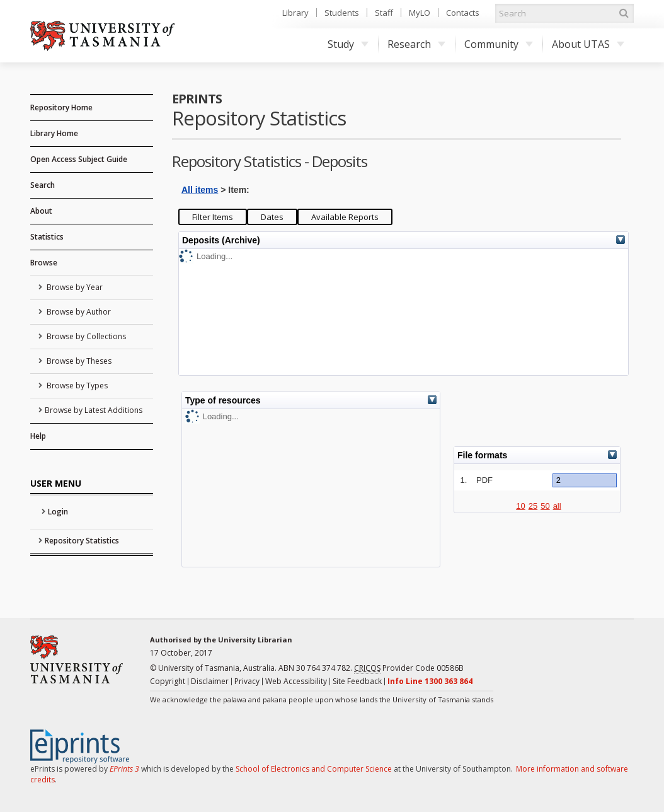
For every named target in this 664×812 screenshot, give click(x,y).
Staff (384, 13)
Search (43, 185)
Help (38, 436)
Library (295, 13)
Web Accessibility (296, 681)
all (557, 506)
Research (416, 44)
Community (499, 44)
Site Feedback (357, 681)
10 (520, 506)
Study (348, 44)
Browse (44, 263)
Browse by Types (76, 386)
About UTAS (588, 44)
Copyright (168, 681)
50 (545, 506)
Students (342, 13)
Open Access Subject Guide (79, 159)
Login (58, 512)
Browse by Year (74, 287)
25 (533, 506)
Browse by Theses (78, 361)
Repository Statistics (82, 541)
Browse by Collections (85, 336)
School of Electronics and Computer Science (314, 769)
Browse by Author (78, 312)
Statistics (47, 237)
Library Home (54, 133)
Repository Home (61, 107)
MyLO (420, 13)
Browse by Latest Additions (94, 410)
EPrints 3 (124, 769)
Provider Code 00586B (409, 668)
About (41, 211)
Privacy (247, 681)
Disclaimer (210, 681)
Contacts (463, 13)
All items (200, 190)
